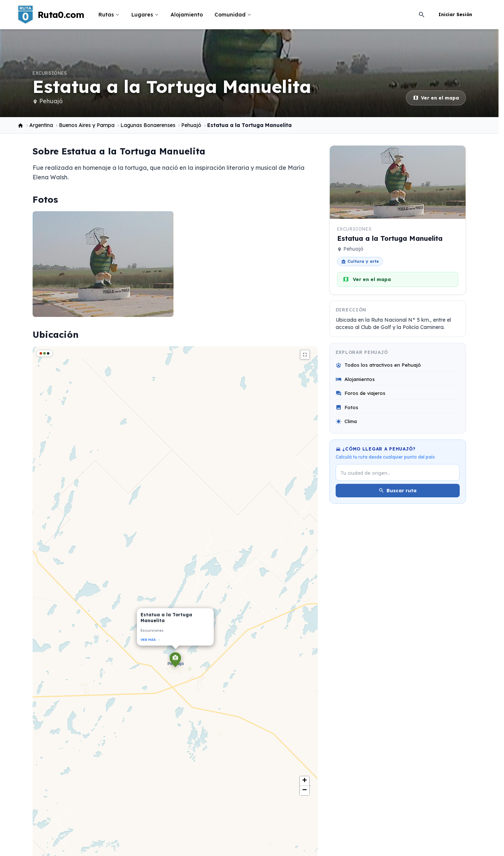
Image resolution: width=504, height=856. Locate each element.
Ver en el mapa (436, 98)
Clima (346, 421)
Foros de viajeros (361, 393)
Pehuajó (51, 101)
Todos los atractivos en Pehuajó (378, 365)
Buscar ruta (397, 491)
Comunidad (233, 15)
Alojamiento (187, 15)
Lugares (145, 15)
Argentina (41, 125)
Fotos (347, 408)
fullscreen (305, 355)
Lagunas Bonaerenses (148, 125)
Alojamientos (355, 379)
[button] (175, 661)
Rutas (109, 15)
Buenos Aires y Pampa (87, 125)
